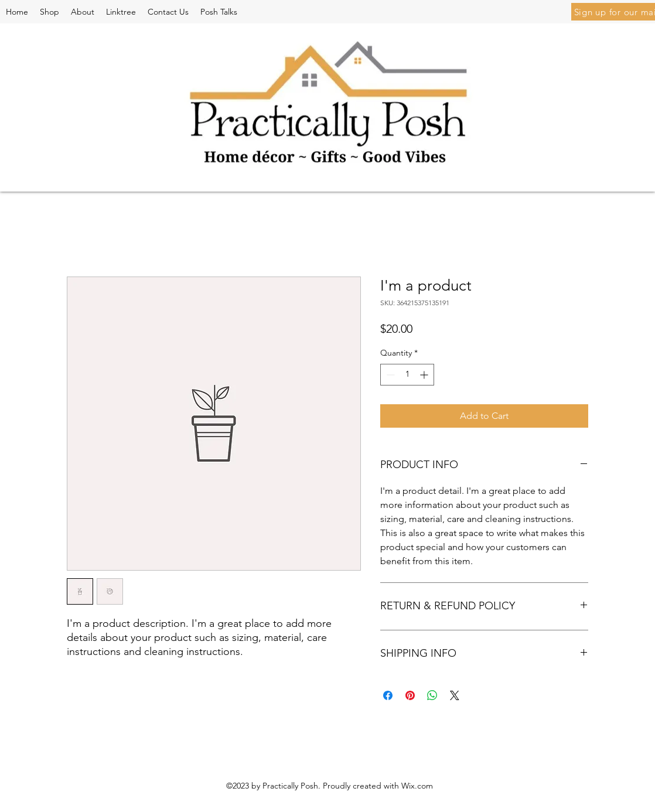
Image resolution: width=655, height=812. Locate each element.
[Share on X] (455, 695)
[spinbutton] (407, 375)
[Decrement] (389, 375)
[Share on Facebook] (388, 695)
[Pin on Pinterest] (410, 695)
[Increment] (425, 375)
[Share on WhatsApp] (432, 695)
